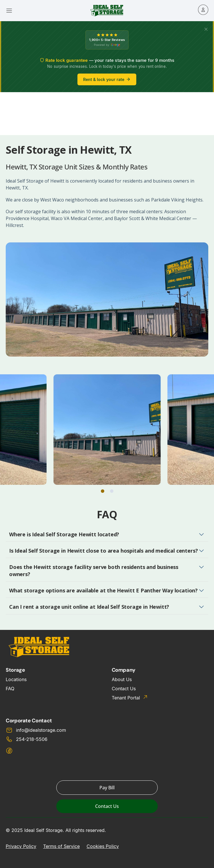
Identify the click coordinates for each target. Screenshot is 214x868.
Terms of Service (61, 846)
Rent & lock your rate (107, 79)
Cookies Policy (103, 846)
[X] (206, 29)
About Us (122, 679)
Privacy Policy (21, 846)
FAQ (10, 689)
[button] (103, 491)
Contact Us (124, 689)
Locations (16, 679)
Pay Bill (107, 788)
